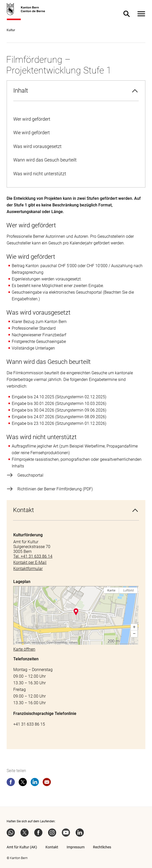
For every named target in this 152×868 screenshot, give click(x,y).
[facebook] (11, 783)
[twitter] (23, 783)
